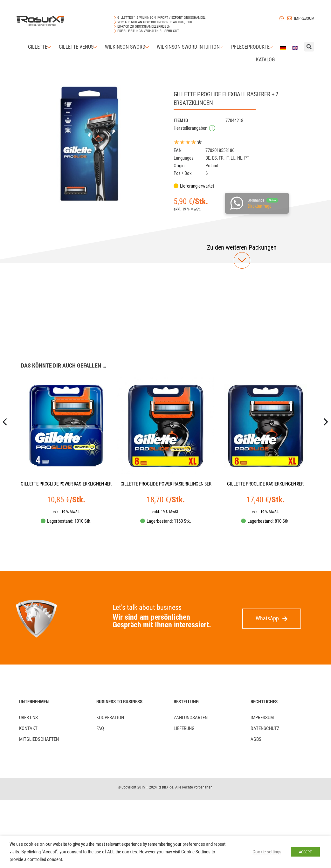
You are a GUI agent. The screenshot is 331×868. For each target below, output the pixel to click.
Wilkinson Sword (128, 47)
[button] (242, 247)
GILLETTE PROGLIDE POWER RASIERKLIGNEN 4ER (66, 484)
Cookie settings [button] (267, 852)
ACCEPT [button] (305, 852)
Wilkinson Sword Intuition (191, 47)
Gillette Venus (79, 47)
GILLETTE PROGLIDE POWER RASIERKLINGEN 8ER (166, 484)
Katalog (265, 60)
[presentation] (5, 443)
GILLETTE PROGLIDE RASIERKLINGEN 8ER (265, 484)
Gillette (40, 47)
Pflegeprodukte (253, 47)
